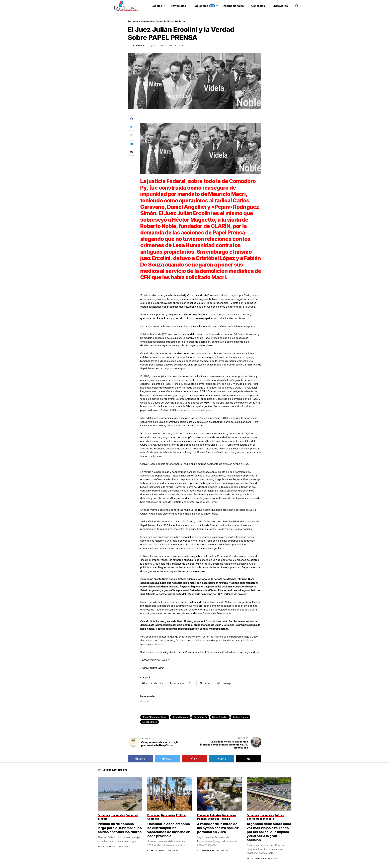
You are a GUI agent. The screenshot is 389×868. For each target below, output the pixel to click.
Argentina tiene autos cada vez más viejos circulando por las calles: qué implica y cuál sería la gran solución (269, 832)
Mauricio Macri (150, 722)
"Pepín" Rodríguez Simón (155, 717)
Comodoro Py (200, 717)
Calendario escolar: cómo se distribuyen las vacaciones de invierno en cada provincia (169, 830)
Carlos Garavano (180, 717)
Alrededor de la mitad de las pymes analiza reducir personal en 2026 (218, 828)
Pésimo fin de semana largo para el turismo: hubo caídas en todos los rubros (120, 828)
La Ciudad (139, 46)
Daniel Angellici (220, 717)
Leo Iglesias (108, 847)
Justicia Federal (240, 717)
